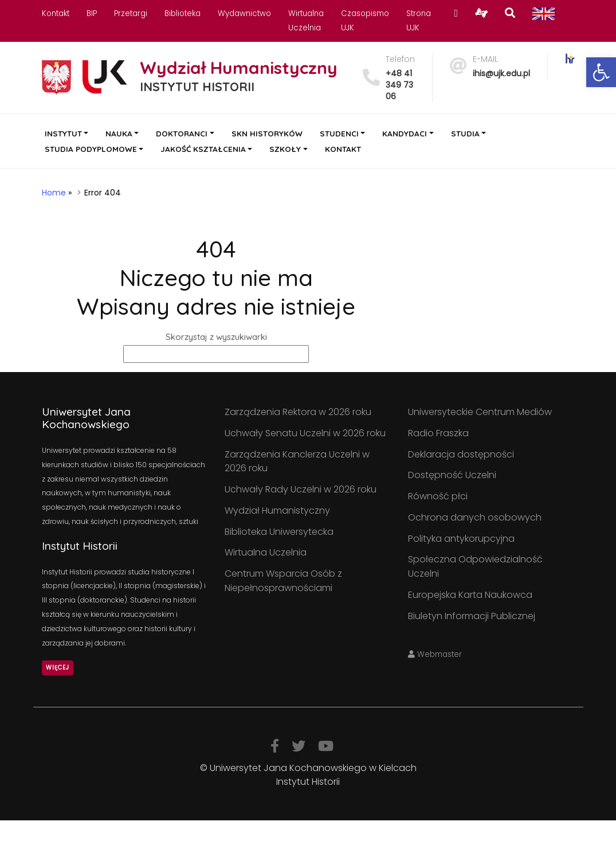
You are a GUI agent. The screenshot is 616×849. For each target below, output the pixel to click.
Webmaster (435, 654)
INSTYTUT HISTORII (197, 87)
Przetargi (131, 13)
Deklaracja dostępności (461, 454)
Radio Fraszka (438, 433)
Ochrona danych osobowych (475, 517)
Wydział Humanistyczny (277, 510)
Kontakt (56, 13)
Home (54, 193)
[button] (601, 72)
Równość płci (438, 496)
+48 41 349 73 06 (399, 85)
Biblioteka (183, 13)
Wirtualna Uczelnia (266, 552)
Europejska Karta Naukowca (470, 595)
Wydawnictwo (244, 13)
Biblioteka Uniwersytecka (279, 532)
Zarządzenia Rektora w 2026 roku (298, 412)
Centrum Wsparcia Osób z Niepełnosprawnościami (283, 581)
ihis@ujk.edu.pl (501, 73)
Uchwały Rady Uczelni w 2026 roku (301, 489)
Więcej (58, 668)
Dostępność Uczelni (452, 475)
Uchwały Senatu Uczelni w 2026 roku (305, 433)
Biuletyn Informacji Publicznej (472, 616)
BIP (92, 13)
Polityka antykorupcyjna (461, 539)
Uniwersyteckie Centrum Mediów (480, 412)
